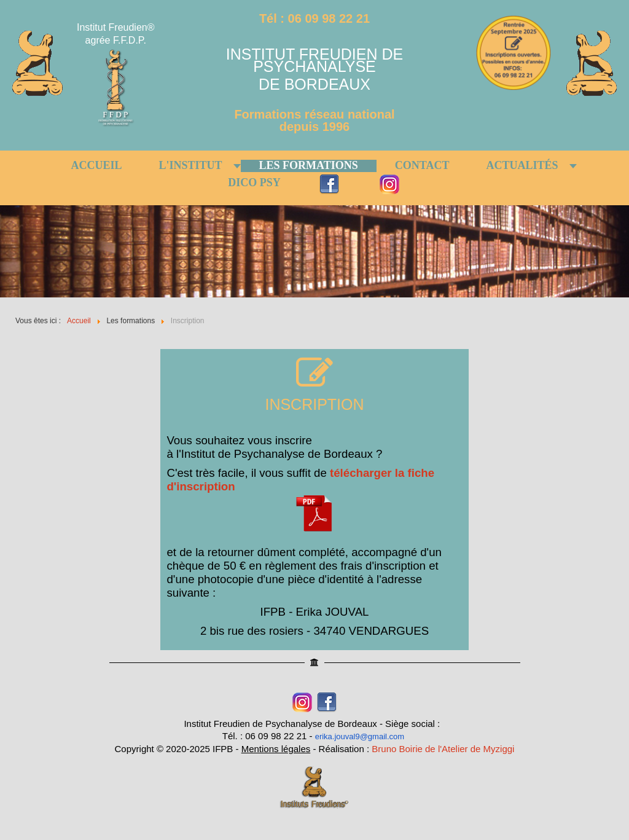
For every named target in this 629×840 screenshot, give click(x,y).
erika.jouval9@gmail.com (360, 736)
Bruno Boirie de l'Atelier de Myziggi (443, 749)
